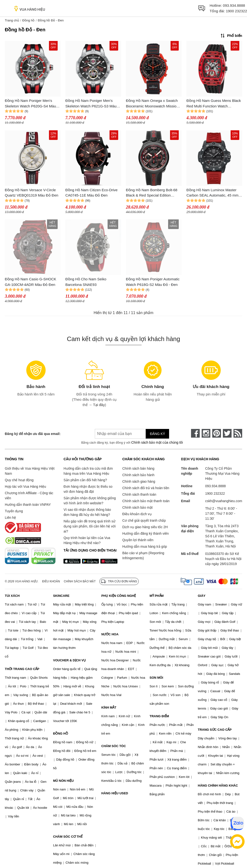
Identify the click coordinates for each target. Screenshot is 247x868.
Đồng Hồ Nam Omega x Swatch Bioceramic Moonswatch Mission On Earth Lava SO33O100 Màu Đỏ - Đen (152, 104)
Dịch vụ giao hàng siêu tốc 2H (145, 527)
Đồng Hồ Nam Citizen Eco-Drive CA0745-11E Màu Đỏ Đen (91, 193)
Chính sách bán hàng (138, 468)
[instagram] (206, 433)
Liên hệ (10, 518)
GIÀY (202, 596)
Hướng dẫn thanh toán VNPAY (28, 505)
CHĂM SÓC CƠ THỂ (68, 837)
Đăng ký (157, 434)
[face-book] (195, 433)
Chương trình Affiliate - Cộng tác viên (29, 496)
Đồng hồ (28, 20)
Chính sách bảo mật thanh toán (146, 501)
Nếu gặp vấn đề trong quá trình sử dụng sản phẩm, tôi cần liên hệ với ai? (89, 526)
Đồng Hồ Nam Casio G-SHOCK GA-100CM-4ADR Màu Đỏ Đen (31, 282)
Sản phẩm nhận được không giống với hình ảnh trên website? (90, 501)
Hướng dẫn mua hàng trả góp (145, 546)
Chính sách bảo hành (138, 475)
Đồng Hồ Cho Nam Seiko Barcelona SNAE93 (86, 282)
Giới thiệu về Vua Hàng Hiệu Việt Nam (30, 471)
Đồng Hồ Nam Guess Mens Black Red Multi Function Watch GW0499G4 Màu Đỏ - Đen (214, 104)
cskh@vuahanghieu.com (224, 501)
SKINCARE (61, 596)
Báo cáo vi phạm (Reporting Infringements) (143, 556)
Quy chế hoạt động (19, 480)
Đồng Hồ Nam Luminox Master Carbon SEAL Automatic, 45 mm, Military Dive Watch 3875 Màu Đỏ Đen (213, 193)
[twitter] (227, 433)
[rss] (238, 433)
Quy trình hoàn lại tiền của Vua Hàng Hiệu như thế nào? (87, 540)
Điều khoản (51, 581)
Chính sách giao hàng (139, 481)
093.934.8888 (234, 5)
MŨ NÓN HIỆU (63, 781)
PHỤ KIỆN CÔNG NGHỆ (119, 596)
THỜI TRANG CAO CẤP (22, 669)
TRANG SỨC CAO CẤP (215, 730)
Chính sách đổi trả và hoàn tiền (146, 488)
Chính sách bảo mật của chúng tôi (157, 442)
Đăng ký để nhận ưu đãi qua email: (33, 434)
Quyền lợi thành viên (138, 540)
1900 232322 (236, 11)
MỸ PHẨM (157, 596)
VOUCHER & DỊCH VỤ (69, 660)
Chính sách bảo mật (137, 507)
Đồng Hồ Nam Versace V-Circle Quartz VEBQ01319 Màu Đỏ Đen (32, 193)
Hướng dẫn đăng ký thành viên (146, 533)
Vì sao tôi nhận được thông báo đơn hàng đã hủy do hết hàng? (87, 512)
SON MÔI (156, 678)
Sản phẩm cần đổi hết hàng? (85, 480)
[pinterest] (217, 433)
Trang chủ (12, 20)
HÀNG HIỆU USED (115, 793)
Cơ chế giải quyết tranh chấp (144, 520)
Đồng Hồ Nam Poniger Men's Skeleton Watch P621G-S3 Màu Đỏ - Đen (91, 104)
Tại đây (99, 405)
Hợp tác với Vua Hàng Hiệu (25, 487)
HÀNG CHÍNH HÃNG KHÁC (218, 786)
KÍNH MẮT (109, 707)
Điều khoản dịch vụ (137, 514)
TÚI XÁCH (12, 596)
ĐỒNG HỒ (61, 733)
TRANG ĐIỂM (159, 716)
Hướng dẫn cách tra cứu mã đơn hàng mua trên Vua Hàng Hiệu (88, 471)
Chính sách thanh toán (139, 494)
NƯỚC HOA (110, 634)
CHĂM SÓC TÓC (114, 746)
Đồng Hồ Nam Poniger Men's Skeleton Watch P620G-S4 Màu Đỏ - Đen (30, 104)
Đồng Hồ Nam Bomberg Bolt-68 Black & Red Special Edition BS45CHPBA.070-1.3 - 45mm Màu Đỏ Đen (152, 193)
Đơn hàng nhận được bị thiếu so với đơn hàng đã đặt (88, 489)
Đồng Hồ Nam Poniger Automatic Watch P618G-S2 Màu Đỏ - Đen (153, 282)
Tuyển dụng (14, 511)
